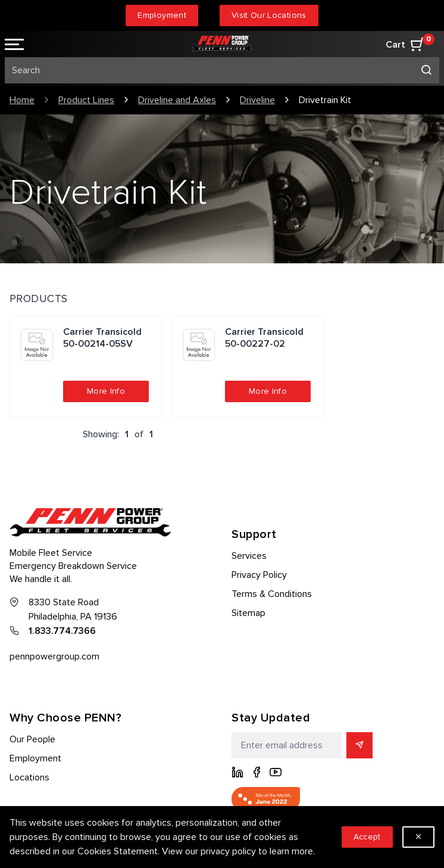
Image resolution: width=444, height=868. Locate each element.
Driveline (257, 100)
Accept (367, 837)
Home (22, 100)
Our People (32, 739)
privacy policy (228, 851)
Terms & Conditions (272, 594)
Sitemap (248, 613)
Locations (29, 777)
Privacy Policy (259, 575)
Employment (162, 15)
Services (249, 556)
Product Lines (86, 100)
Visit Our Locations (269, 15)
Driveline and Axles (177, 100)
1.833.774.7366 (62, 631)
